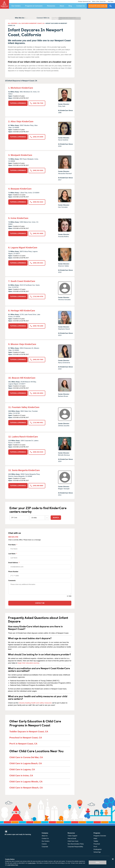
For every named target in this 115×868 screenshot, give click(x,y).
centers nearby (97, 6)
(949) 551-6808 (37, 233)
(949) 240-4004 (37, 393)
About (62, 6)
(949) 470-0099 (37, 137)
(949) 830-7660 (37, 360)
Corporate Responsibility (75, 847)
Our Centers (16, 6)
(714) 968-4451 (37, 423)
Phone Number (40, 574)
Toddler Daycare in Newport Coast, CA (29, 732)
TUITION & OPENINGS (18, 103)
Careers (44, 844)
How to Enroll (72, 838)
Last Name (40, 557)
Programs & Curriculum (34, 6)
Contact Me (40, 603)
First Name (40, 548)
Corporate (45, 847)
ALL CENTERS (13, 23)
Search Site (111, 7)
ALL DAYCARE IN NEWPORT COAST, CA (32, 23)
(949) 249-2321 (37, 263)
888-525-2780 (13, 537)
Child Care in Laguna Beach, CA (26, 763)
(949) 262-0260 (37, 170)
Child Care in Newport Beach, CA (26, 788)
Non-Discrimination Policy (76, 844)
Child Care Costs (73, 841)
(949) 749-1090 (37, 326)
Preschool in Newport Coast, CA (26, 738)
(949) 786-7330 (37, 103)
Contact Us (81, 6)
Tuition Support (72, 836)
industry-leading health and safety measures (35, 703)
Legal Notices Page (13, 865)
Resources (51, 6)
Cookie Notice (32, 863)
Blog (70, 6)
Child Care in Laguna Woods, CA (26, 782)
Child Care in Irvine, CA (21, 776)
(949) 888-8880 (37, 486)
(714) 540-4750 (37, 297)
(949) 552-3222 (37, 202)
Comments (12, 581)
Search (56, 518)
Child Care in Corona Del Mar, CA (26, 757)
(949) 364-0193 (37, 452)
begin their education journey (28, 663)
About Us (45, 836)
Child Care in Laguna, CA (22, 769)
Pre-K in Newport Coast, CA (23, 744)
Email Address (40, 566)
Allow (98, 862)
